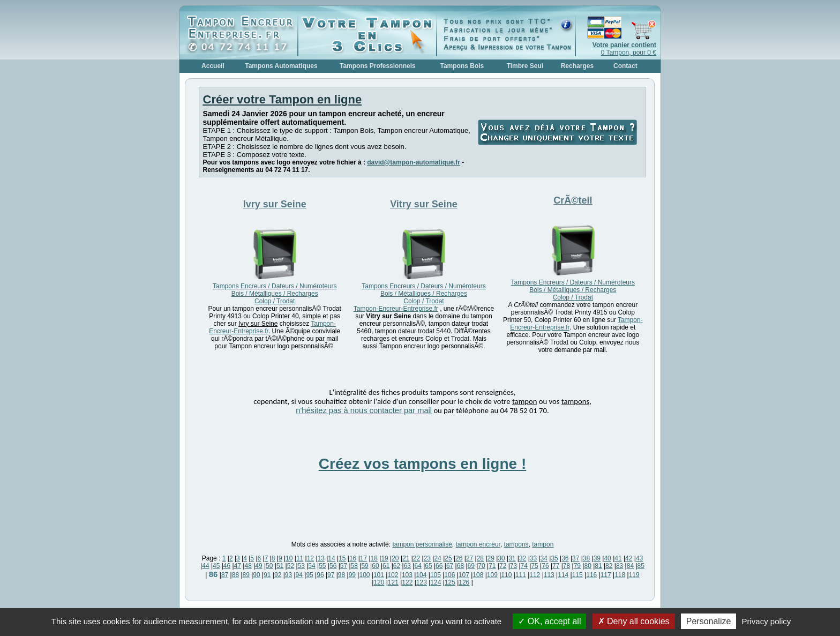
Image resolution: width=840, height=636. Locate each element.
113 (549, 575)
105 (436, 575)
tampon (543, 544)
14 (331, 558)
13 (321, 558)
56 (333, 566)
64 (418, 566)
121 (393, 582)
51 (280, 566)
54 (312, 566)
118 (620, 575)
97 (331, 575)
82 (609, 566)
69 (471, 566)
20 (395, 558)
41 (618, 558)
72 (503, 566)
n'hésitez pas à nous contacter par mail (364, 410)
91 (267, 575)
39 (597, 558)
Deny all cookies (634, 621)
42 (629, 558)
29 (491, 558)
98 (342, 575)
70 (481, 566)
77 (556, 566)
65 (428, 566)
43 (639, 558)
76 (545, 566)
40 (607, 558)
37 (576, 558)
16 (353, 558)
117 (606, 575)
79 (577, 566)
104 (421, 575)
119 (634, 575)
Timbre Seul (525, 66)
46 (227, 566)
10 (289, 558)
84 (630, 566)
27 (470, 558)
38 (586, 558)
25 (448, 558)
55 (322, 566)
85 (641, 566)
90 (256, 575)
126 (464, 582)
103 (407, 575)
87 (225, 575)
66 (439, 566)
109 (492, 575)
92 (278, 575)
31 (512, 558)
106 (449, 575)
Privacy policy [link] (767, 621)
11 (300, 558)
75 (534, 566)
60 (375, 566)
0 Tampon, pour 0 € (624, 49)
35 (554, 558)
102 (393, 575)
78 (567, 566)
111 (521, 575)
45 (216, 566)
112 (535, 575)
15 (342, 558)
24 (437, 558)
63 (407, 566)
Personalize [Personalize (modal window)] (709, 621)
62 (397, 566)
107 (464, 575)
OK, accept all (549, 621)
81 (598, 566)
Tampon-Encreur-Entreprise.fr (396, 309)
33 (533, 558)
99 (352, 575)
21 (406, 558)
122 (407, 582)
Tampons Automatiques (281, 66)
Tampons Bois (462, 66)
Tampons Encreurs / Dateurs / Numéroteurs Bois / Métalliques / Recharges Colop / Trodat (275, 294)
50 (269, 566)
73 (513, 566)
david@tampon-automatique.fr (414, 162)
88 (235, 575)
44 (205, 566)
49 (258, 566)
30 (501, 558)
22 (417, 558)
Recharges (577, 66)
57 (344, 566)
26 (459, 558)
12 (310, 558)
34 (544, 558)
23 (427, 558)
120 (379, 582)
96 (320, 575)
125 (450, 582)
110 (506, 575)
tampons (516, 544)
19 (384, 558)
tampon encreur (478, 544)
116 (591, 575)
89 (246, 575)
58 (354, 566)
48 (248, 566)
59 (365, 566)
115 (577, 575)
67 (450, 566)
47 (238, 566)
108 (478, 575)
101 (379, 575)
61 (386, 566)
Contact (625, 66)
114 (563, 575)
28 (480, 558)
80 (587, 566)
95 (309, 575)
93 (288, 575)
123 (422, 582)
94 (299, 575)
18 (374, 558)
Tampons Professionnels (378, 66)
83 (620, 566)
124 (436, 582)
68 (460, 566)
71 (492, 566)
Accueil (213, 66)
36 (565, 558)
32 (523, 558)
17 (363, 558)
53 (301, 566)
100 (364, 575)
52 (291, 566)
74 (524, 566)
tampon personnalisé (422, 544)
